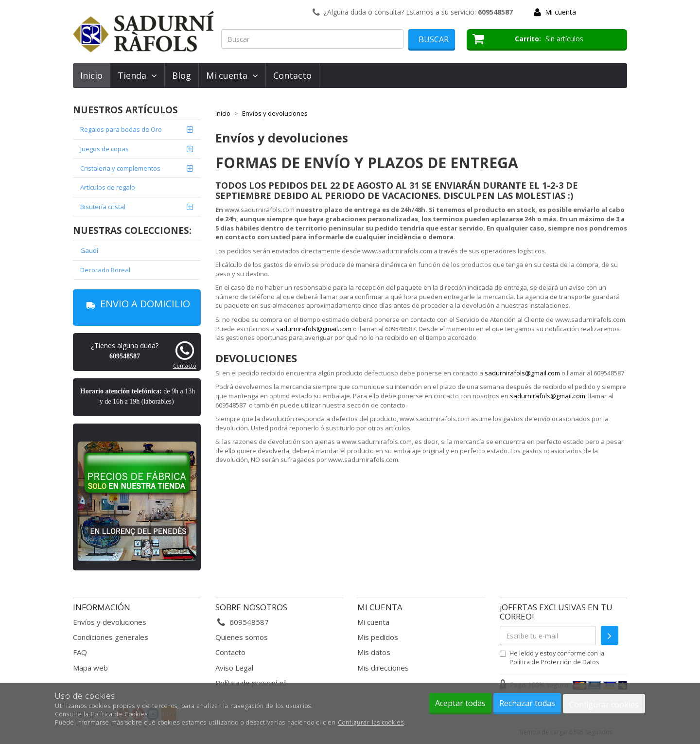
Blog (182, 75)
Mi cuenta (560, 12)
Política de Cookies (119, 714)
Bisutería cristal (103, 207)
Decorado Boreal (105, 270)
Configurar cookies (604, 705)
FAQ (80, 652)
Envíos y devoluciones (110, 622)
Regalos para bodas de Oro (121, 129)
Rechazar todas (527, 703)
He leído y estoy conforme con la (552, 657)
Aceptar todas (460, 703)
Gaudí (89, 250)
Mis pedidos (378, 637)
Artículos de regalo (108, 187)
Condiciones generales (111, 637)
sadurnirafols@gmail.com (314, 329)
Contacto (292, 75)
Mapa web (90, 668)
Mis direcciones (383, 668)
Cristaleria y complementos (120, 168)
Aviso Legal (234, 668)
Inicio (91, 75)
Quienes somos (242, 637)
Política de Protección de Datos (554, 662)
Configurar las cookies (371, 722)
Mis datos (374, 652)
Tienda (137, 75)
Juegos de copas (105, 149)
